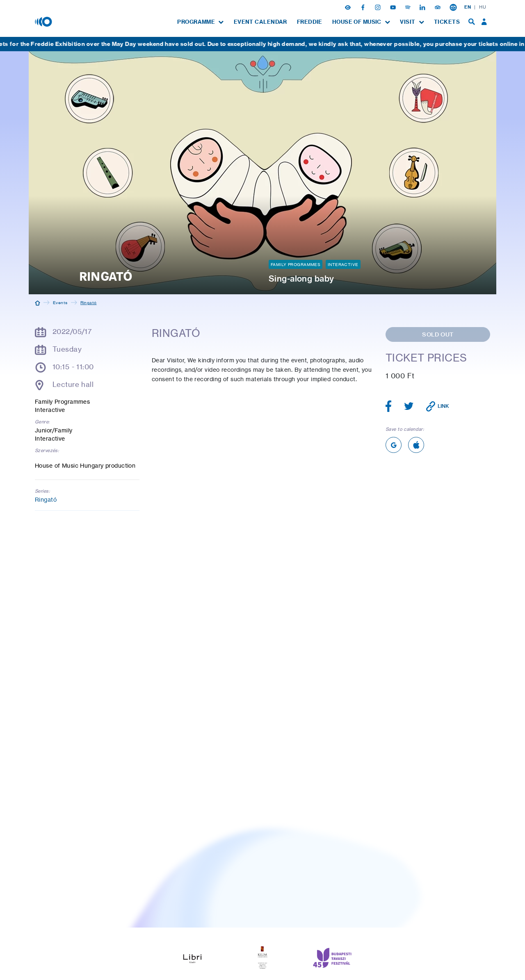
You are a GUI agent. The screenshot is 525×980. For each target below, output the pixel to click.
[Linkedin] (423, 7)
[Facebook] (364, 7)
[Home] (38, 302)
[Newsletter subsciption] (453, 7)
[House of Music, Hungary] (44, 21)
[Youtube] (394, 7)
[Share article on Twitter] (409, 406)
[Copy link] (438, 406)
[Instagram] (379, 7)
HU (483, 7)
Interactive (343, 264)
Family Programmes (296, 264)
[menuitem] (200, 22)
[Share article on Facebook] (389, 406)
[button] (349, 7)
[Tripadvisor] (438, 7)
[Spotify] (409, 7)
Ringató (46, 499)
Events (60, 302)
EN (468, 7)
